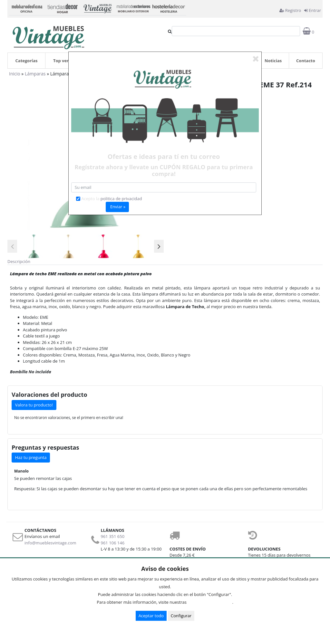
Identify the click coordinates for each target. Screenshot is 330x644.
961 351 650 (113, 536)
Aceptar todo (151, 616)
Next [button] (159, 246)
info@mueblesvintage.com (50, 543)
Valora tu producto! (34, 405)
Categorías (27, 61)
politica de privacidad (121, 199)
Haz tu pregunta (31, 457)
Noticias (273, 61)
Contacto (306, 61)
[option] (34, 246)
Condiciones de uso (211, 602)
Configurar (181, 616)
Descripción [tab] (19, 261)
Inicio (15, 74)
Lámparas (35, 74)
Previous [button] (12, 246)
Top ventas (65, 61)
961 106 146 (113, 543)
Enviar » (118, 207)
